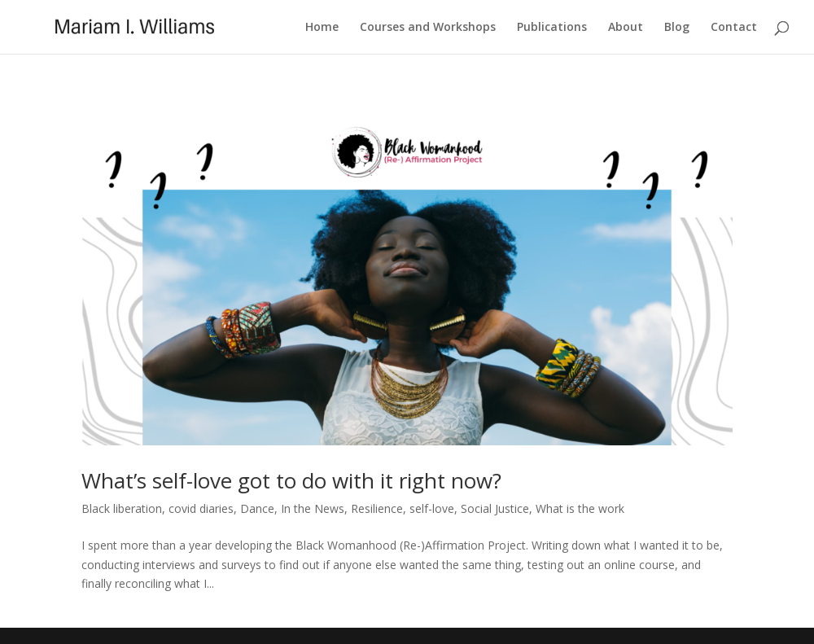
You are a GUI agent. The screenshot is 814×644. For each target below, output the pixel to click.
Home (322, 28)
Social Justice (495, 508)
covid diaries (201, 508)
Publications (552, 28)
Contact (734, 28)
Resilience (377, 508)
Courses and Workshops (428, 28)
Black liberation (122, 508)
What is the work (580, 508)
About (626, 28)
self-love (432, 508)
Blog (677, 28)
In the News (313, 508)
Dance (257, 508)
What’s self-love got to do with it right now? (291, 480)
